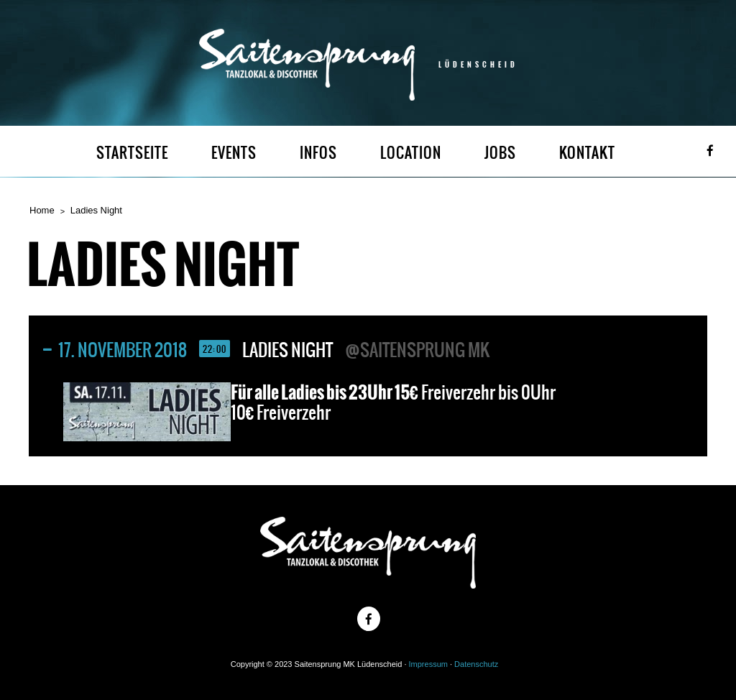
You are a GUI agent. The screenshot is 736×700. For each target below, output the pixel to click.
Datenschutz (476, 664)
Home (42, 210)
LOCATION (411, 153)
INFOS (318, 153)
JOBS (500, 153)
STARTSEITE (132, 153)
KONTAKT (587, 153)
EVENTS (234, 153)
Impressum (428, 664)
